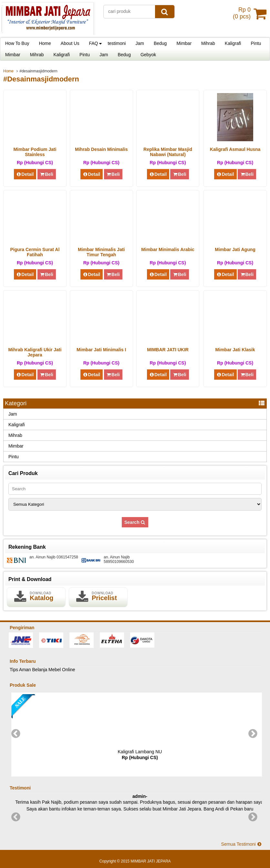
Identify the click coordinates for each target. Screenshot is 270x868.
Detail (25, 174)
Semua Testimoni (242, 844)
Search (135, 522)
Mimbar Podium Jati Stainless (35, 152)
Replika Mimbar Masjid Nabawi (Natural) (168, 152)
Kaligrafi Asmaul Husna (235, 149)
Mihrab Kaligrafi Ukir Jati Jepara (35, 352)
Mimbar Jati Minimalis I (101, 350)
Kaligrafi (233, 43)
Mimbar (184, 43)
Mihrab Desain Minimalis (101, 149)
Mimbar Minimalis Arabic (168, 249)
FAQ (93, 43)
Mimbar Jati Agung (235, 249)
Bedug (160, 43)
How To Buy (17, 43)
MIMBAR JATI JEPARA (151, 861)
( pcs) (243, 14)
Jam (140, 43)
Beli (47, 174)
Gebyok (148, 55)
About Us (70, 43)
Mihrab (208, 43)
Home (45, 43)
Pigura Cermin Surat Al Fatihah (35, 252)
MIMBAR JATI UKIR (168, 350)
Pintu (256, 43)
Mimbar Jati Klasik (235, 350)
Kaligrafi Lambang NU (140, 752)
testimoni (117, 43)
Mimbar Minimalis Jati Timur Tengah (101, 252)
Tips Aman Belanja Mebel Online (42, 670)
